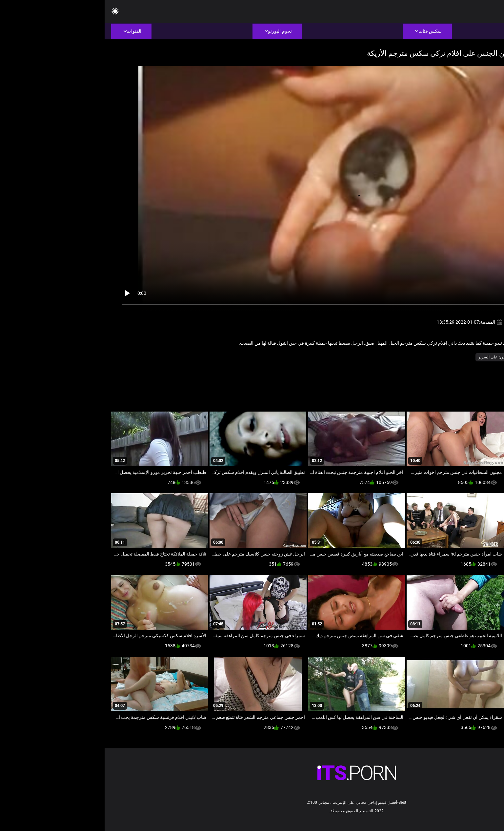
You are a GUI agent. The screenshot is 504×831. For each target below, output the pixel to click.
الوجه (427, 357)
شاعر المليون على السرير (395, 357)
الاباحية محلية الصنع (453, 357)
